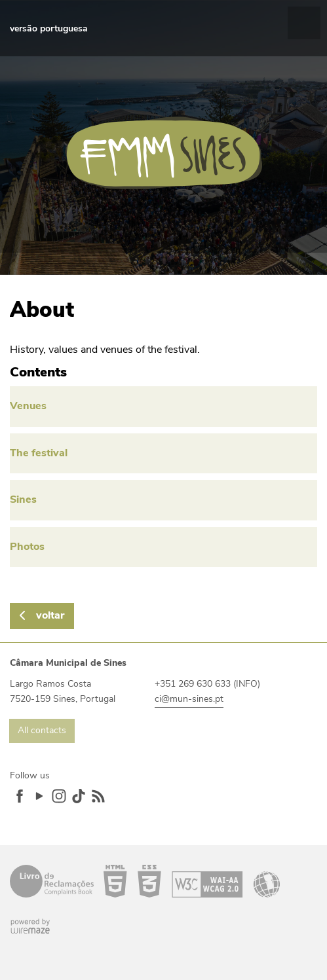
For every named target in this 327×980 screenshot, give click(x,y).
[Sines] (163, 500)
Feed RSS (98, 796)
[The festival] (163, 454)
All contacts (42, 730)
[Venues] (163, 407)
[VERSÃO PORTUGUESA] (49, 29)
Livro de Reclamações (52, 881)
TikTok (79, 796)
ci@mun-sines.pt (189, 699)
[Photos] (163, 547)
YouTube (39, 796)
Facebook (20, 796)
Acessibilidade (192, 881)
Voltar (50, 615)
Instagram (59, 796)
